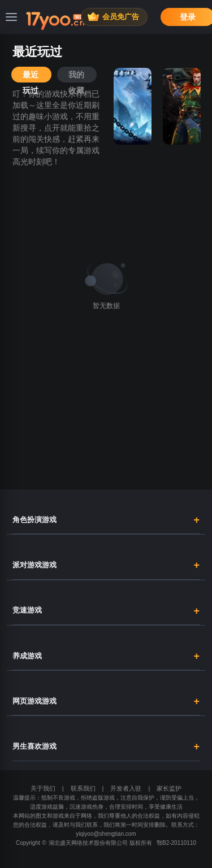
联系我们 (83, 788)
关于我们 (43, 788)
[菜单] (11, 17)
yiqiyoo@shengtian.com (106, 834)
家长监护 (169, 788)
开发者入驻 (126, 788)
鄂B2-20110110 (176, 843)
